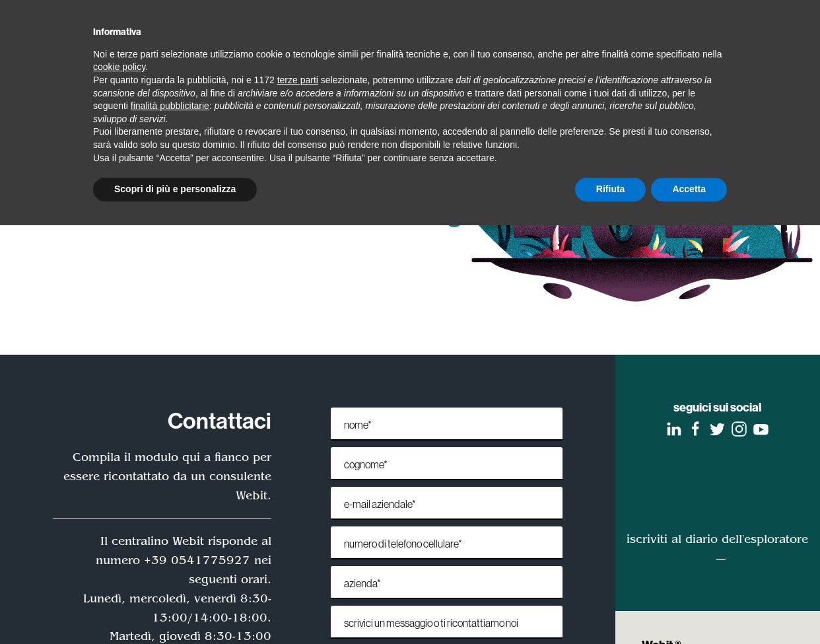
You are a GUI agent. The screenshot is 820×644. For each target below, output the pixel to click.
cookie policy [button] (119, 67)
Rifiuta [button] (611, 189)
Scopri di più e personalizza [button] (175, 189)
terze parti (298, 80)
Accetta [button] (689, 189)
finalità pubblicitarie (170, 106)
